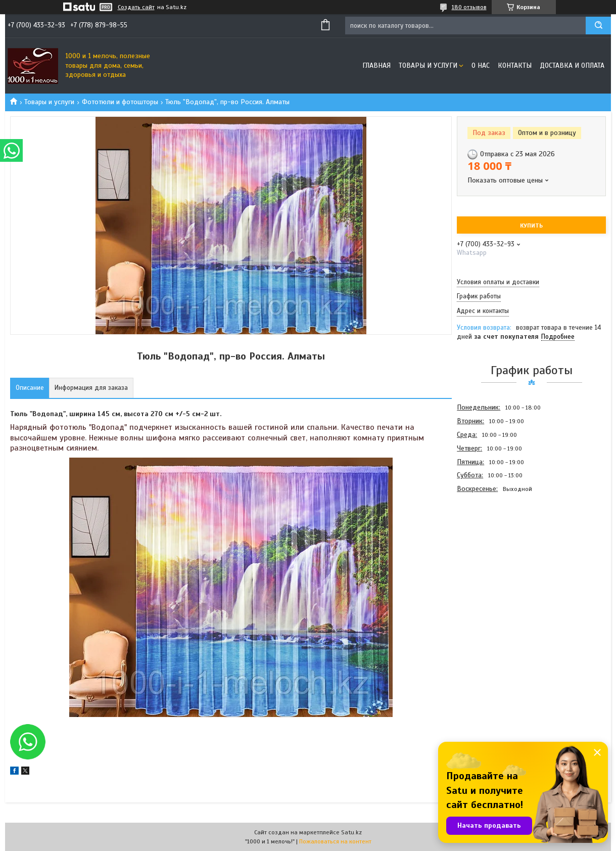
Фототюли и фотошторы (120, 102)
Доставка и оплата (572, 65)
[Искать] (598, 26)
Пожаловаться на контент (335, 841)
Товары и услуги (428, 65)
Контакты (515, 65)
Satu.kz (351, 832)
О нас (481, 65)
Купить (531, 226)
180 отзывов (469, 7)
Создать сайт (136, 7)
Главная (376, 65)
